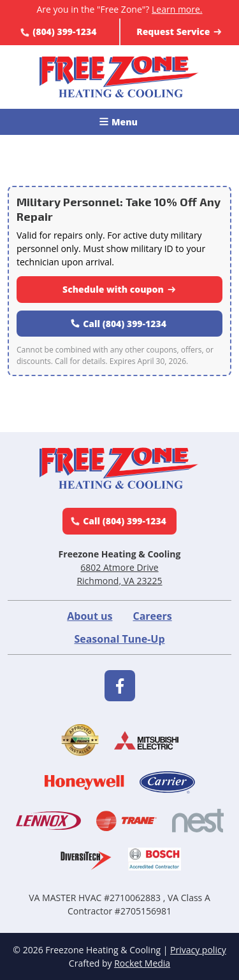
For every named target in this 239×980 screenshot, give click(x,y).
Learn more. (177, 9)
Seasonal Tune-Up (119, 639)
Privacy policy (198, 950)
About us (90, 616)
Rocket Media (142, 963)
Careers (152, 616)
